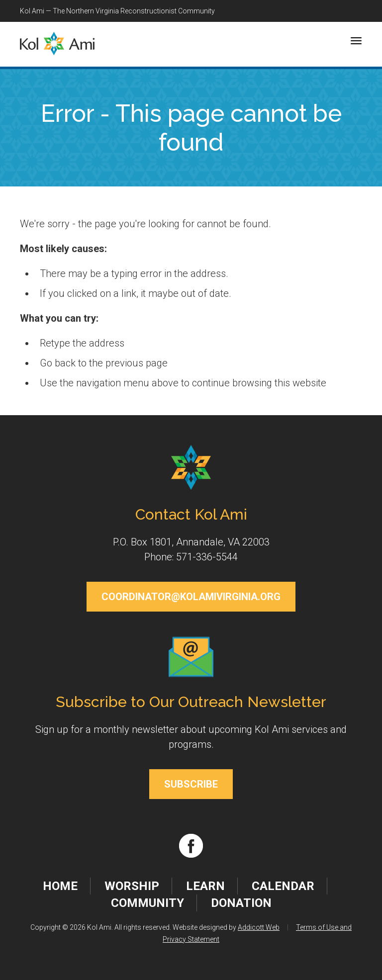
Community (147, 903)
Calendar (283, 886)
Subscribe (191, 784)
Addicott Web (259, 927)
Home (60, 886)
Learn (205, 886)
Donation (241, 903)
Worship (132, 886)
